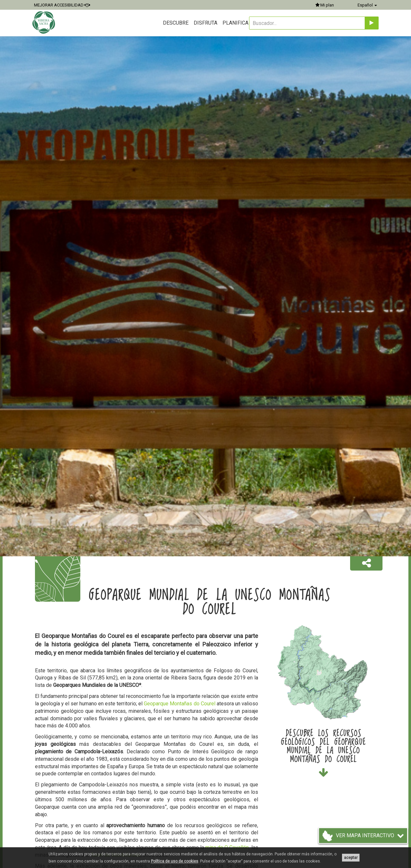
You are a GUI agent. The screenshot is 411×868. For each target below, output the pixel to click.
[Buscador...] (307, 23)
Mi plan (325, 5)
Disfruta (206, 23)
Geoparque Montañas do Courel (179, 704)
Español (367, 5)
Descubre (176, 23)
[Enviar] (372, 23)
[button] (366, 563)
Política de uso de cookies (175, 861)
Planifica (235, 23)
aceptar (351, 858)
